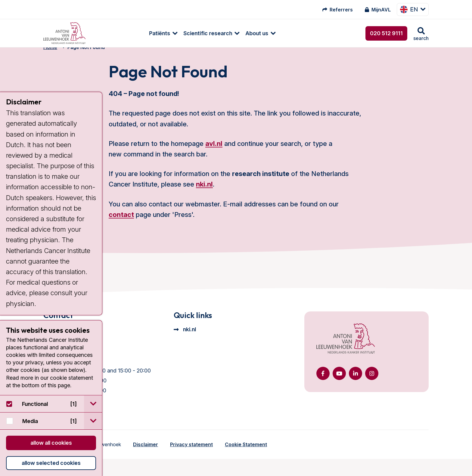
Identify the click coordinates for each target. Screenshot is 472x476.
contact (121, 224)
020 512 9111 (386, 33)
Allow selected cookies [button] (51, 463)
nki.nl (204, 194)
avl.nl (214, 153)
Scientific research (156, 33)
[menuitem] (109, 33)
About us (205, 33)
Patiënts (108, 33)
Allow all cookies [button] (51, 443)
